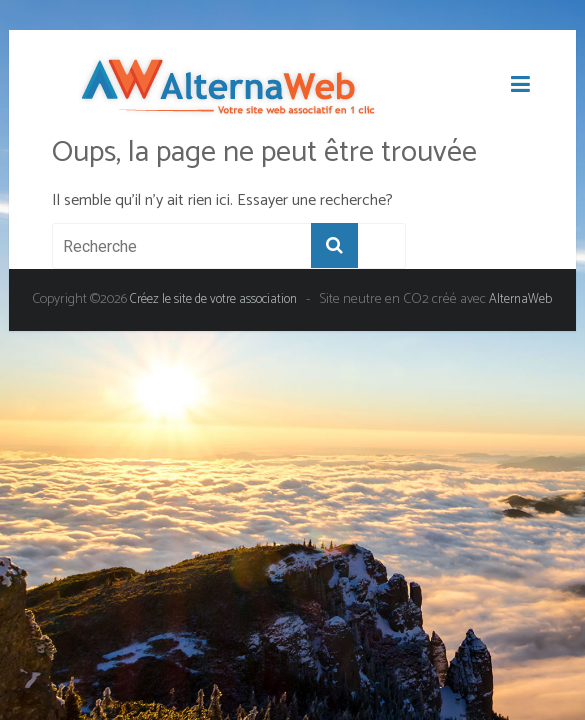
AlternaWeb (520, 299)
